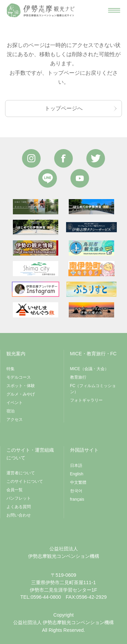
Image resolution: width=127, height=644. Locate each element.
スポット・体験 (21, 386)
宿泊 (10, 411)
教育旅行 (78, 377)
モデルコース (19, 377)
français (77, 499)
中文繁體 (78, 482)
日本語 (76, 466)
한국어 (76, 491)
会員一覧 (15, 490)
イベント (15, 403)
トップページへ (64, 108)
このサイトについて (25, 481)
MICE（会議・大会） (89, 369)
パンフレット (19, 498)
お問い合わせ (19, 515)
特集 (10, 369)
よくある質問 (19, 507)
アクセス (15, 420)
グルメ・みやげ (21, 394)
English (77, 474)
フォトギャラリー (86, 400)
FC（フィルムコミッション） (93, 389)
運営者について (21, 473)
